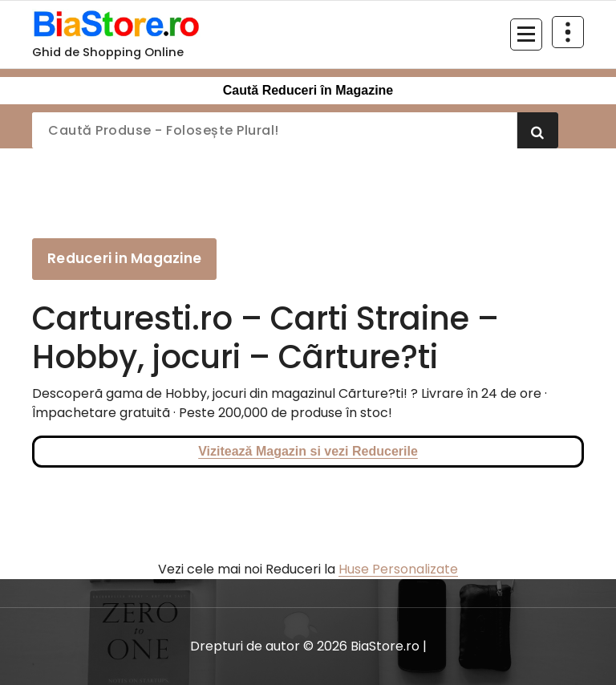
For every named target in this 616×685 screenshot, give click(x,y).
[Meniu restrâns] (526, 34)
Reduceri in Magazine (124, 258)
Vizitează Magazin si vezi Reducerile (308, 451)
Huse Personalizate (398, 569)
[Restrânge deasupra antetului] (568, 32)
